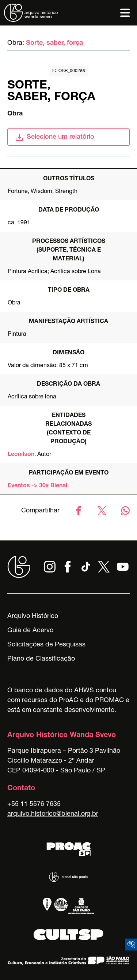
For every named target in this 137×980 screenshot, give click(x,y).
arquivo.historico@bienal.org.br (53, 814)
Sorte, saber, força (54, 43)
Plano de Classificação (41, 659)
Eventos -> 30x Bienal (37, 486)
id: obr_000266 (69, 71)
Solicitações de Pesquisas (46, 645)
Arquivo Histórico (33, 617)
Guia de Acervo (30, 631)
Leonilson (21, 455)
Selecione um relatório (55, 137)
